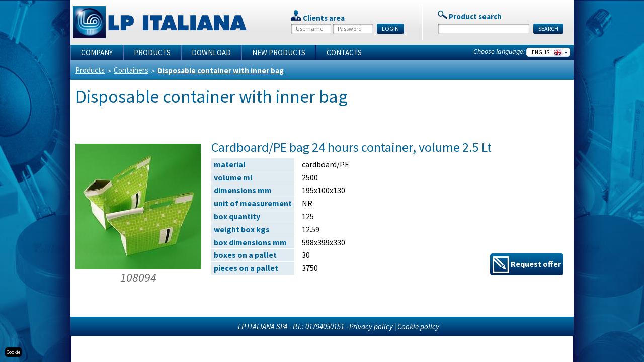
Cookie (13, 352)
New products (279, 53)
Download (211, 53)
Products (152, 53)
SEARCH (548, 28)
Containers (131, 70)
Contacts (344, 53)
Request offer (527, 265)
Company (97, 53)
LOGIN (390, 28)
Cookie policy (418, 327)
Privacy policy (371, 327)
